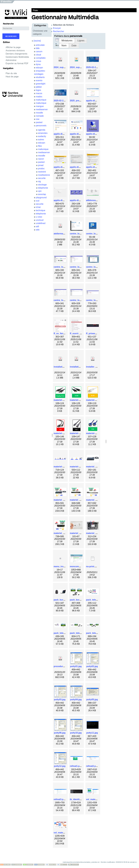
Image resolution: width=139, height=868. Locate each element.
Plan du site (11, 73)
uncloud (40, 220)
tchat (38, 207)
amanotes (43, 133)
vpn (40, 191)
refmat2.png (92, 766)
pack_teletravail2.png (65, 633)
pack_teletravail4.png (97, 633)
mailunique (41, 100)
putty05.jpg (92, 699)
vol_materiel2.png (63, 833)
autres (41, 140)
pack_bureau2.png (79, 600)
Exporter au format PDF (17, 63)
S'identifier (6, 2)
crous (39, 61)
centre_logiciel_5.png (97, 267)
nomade (40, 116)
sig (39, 181)
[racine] (37, 41)
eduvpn (39, 68)
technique (41, 210)
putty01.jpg (76, 666)
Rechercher (11, 36)
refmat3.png (60, 799)
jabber (39, 87)
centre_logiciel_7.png (81, 300)
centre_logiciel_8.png (97, 300)
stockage (42, 185)
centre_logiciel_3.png (65, 267)
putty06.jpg (60, 733)
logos (38, 90)
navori (41, 159)
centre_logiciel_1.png (81, 234)
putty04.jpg (76, 699)
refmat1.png (76, 766)
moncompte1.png (79, 566)
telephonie (43, 188)
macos (39, 93)
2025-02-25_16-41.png (97, 67)
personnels (41, 126)
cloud (38, 55)
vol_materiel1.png (95, 799)
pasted (39, 122)
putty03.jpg (60, 699)
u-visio (39, 217)
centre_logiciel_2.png (97, 234)
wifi (37, 226)
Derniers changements (16, 54)
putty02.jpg (92, 666)
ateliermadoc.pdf (62, 234)
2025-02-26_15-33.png (65, 101)
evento (39, 80)
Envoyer (57, 28)
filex (40, 146)
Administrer (11, 60)
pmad (41, 165)
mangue (40, 106)
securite (42, 178)
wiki (38, 230)
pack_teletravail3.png (81, 633)
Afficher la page (13, 47)
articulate (40, 45)
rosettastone (44, 175)
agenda (42, 130)
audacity (42, 136)
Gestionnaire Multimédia (17, 57)
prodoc (41, 169)
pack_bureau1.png (63, 600)
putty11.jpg (92, 733)
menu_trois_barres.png (66, 566)
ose (38, 119)
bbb (38, 48)
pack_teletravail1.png (97, 600)
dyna (38, 64)
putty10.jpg (76, 733)
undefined (41, 223)
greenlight (41, 84)
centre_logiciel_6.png (65, 300)
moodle (39, 113)
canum (39, 51)
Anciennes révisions (15, 51)
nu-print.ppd (92, 566)
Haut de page (12, 77)
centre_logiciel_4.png (81, 267)
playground (41, 198)
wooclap (42, 194)
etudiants (40, 77)
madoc (39, 97)
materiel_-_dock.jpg (96, 467)
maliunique (41, 103)
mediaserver (42, 109)
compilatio (41, 58)
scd (38, 201)
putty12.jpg (60, 766)
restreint (42, 172)
